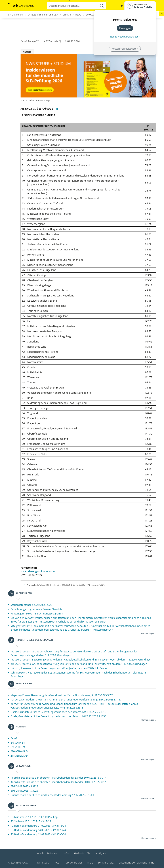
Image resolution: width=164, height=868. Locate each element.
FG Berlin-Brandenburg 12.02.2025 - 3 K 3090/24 (38, 835)
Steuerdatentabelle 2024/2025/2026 (31, 605)
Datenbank (53, 853)
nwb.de (40, 853)
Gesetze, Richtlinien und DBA (43, 15)
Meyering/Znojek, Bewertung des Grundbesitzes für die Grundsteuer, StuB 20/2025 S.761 (62, 695)
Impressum (43, 863)
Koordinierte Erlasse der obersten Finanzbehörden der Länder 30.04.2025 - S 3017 (58, 778)
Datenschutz (106, 863)
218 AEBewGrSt (19, 756)
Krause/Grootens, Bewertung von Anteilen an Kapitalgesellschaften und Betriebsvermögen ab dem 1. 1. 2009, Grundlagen (81, 660)
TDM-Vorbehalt (73, 863)
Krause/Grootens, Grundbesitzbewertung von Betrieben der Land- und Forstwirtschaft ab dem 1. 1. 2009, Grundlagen (79, 664)
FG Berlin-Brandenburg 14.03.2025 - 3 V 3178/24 (38, 830)
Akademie (79, 853)
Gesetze (67, 15)
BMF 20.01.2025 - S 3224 (24, 786)
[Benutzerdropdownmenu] (140, 6)
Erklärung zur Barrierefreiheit (137, 863)
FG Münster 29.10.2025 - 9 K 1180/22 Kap (34, 817)
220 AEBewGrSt (19, 751)
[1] (56, 109)
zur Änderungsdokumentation (38, 572)
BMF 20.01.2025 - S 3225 (24, 791)
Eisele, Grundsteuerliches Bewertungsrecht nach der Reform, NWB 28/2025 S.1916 (58, 712)
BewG (78, 15)
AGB (57, 863)
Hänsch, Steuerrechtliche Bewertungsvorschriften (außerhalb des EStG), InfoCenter (59, 668)
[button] (122, 6)
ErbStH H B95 (18, 747)
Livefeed (66, 853)
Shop (90, 853)
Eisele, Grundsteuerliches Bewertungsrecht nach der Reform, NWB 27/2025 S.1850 (58, 716)
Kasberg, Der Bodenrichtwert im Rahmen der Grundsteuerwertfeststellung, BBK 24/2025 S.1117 (66, 700)
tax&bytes (101, 853)
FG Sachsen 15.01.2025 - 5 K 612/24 (31, 822)
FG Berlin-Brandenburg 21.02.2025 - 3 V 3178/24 (38, 826)
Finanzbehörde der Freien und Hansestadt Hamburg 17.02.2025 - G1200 (52, 795)
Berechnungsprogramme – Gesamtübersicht (37, 609)
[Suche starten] (102, 6)
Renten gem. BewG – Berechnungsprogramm (37, 614)
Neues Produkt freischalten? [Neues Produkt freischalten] (125, 37)
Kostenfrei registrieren (125, 49)
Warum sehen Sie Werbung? (35, 100)
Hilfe (90, 863)
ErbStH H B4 (18, 743)
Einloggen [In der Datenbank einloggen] (125, 28)
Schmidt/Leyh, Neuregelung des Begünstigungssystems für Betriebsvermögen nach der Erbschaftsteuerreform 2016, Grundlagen (79, 675)
